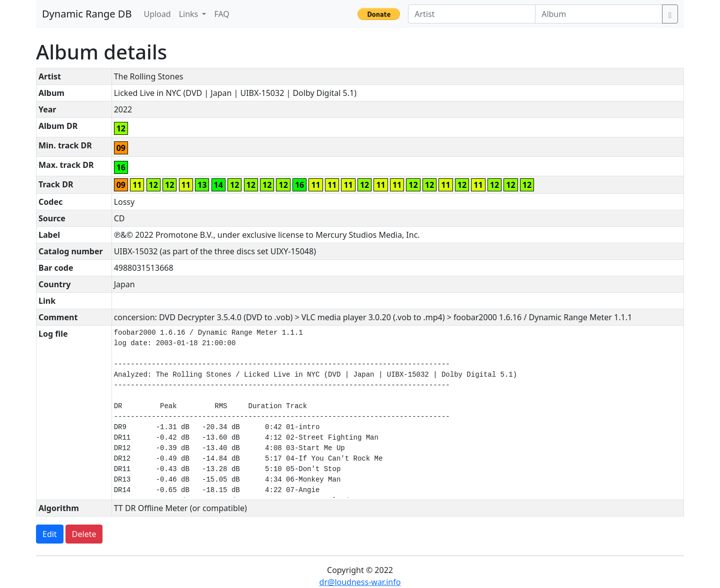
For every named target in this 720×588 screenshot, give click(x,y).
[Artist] (472, 14)
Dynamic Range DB (87, 14)
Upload (157, 14)
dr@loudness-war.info (360, 582)
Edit (50, 534)
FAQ (221, 14)
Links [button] (190, 14)
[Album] (599, 14)
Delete (84, 534)
